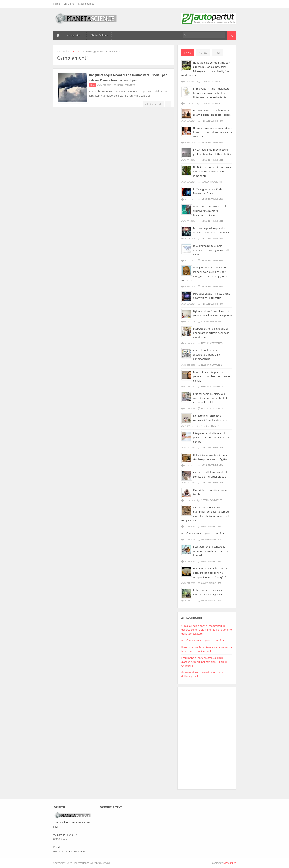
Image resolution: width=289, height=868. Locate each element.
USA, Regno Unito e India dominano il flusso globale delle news (212, 250)
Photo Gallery (99, 35)
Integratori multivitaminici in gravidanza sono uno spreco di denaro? (211, 437)
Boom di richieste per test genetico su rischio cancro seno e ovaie (211, 376)
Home (57, 4)
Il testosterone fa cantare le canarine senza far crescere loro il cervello (212, 551)
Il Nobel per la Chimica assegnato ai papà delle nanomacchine (207, 355)
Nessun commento (126, 85)
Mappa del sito (86, 4)
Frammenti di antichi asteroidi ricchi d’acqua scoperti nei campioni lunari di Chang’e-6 (211, 573)
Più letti (203, 53)
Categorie (75, 35)
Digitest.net (230, 863)
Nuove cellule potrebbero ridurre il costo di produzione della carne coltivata (213, 132)
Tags (218, 53)
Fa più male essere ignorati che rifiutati (204, 533)
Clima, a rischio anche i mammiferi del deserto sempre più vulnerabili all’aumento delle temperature (207, 630)
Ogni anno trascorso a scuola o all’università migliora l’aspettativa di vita (211, 211)
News (188, 53)
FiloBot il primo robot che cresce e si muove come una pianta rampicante (212, 171)
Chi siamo (69, 4)
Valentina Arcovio (153, 104)
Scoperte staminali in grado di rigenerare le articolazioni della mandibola (211, 333)
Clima (93, 85)
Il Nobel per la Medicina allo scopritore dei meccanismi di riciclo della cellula (210, 398)
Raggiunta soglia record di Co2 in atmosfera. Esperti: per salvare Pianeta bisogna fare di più (128, 78)
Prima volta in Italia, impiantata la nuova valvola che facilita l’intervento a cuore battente (211, 93)
